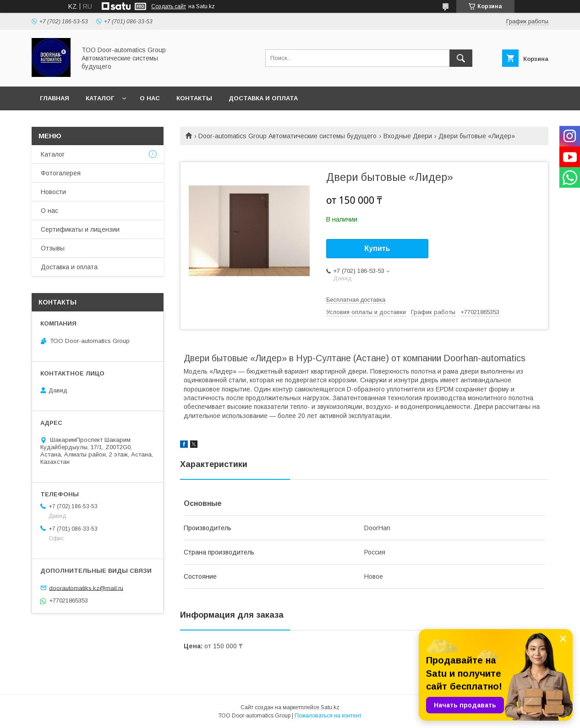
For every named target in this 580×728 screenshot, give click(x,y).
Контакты (194, 98)
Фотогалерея (61, 173)
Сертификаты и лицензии (80, 229)
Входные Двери (408, 136)
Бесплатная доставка (356, 300)
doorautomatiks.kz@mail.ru (86, 588)
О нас (150, 98)
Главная (55, 98)
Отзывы (53, 248)
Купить (378, 248)
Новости (53, 192)
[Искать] (461, 58)
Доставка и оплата (263, 98)
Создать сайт (169, 6)
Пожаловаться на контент (328, 716)
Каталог (100, 98)
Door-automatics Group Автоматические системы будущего (287, 136)
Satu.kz (330, 707)
